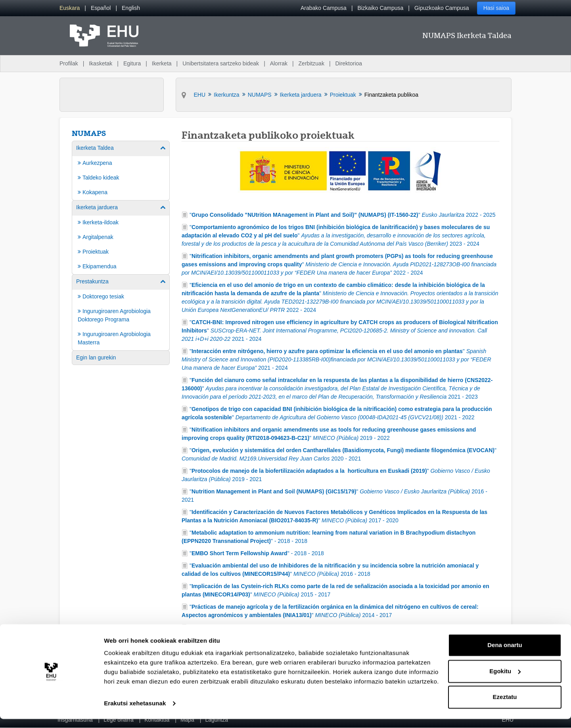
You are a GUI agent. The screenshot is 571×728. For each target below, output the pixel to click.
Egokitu (505, 680)
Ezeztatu (505, 706)
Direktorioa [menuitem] (349, 63)
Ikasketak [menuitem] (101, 63)
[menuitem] (70, 8)
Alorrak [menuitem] (279, 63)
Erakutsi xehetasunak (135, 712)
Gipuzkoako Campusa (442, 8)
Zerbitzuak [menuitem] (311, 63)
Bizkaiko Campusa (380, 8)
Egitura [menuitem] (132, 63)
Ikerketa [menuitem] (162, 63)
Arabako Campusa (324, 8)
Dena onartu (505, 654)
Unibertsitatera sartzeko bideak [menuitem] (221, 63)
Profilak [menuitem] (69, 63)
